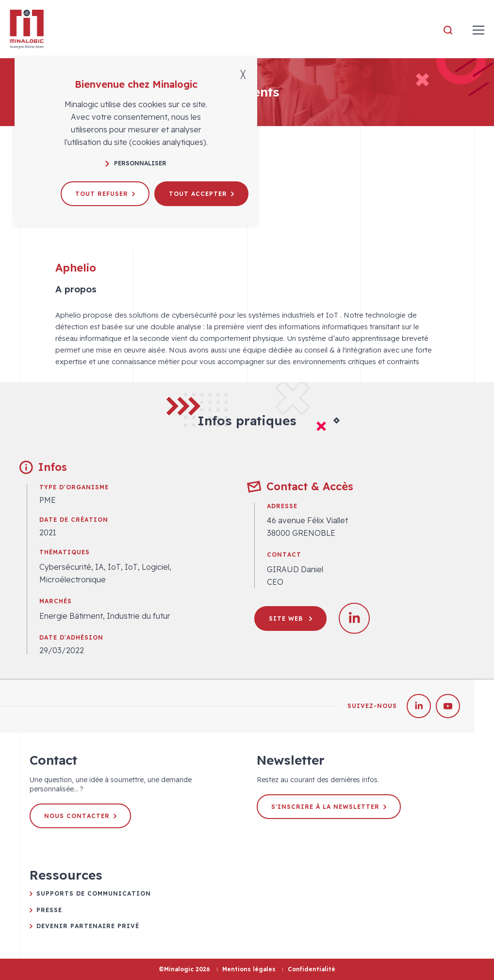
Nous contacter (80, 816)
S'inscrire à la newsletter (329, 807)
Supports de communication (94, 893)
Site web (290, 619)
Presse (49, 910)
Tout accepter (201, 194)
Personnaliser (136, 163)
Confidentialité (312, 969)
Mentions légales (249, 969)
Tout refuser (105, 194)
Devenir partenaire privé (88, 926)
